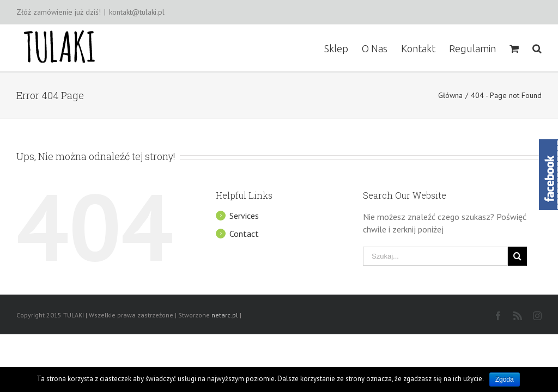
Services (244, 216)
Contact (244, 234)
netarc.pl (225, 315)
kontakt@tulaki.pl (137, 12)
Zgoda (505, 379)
